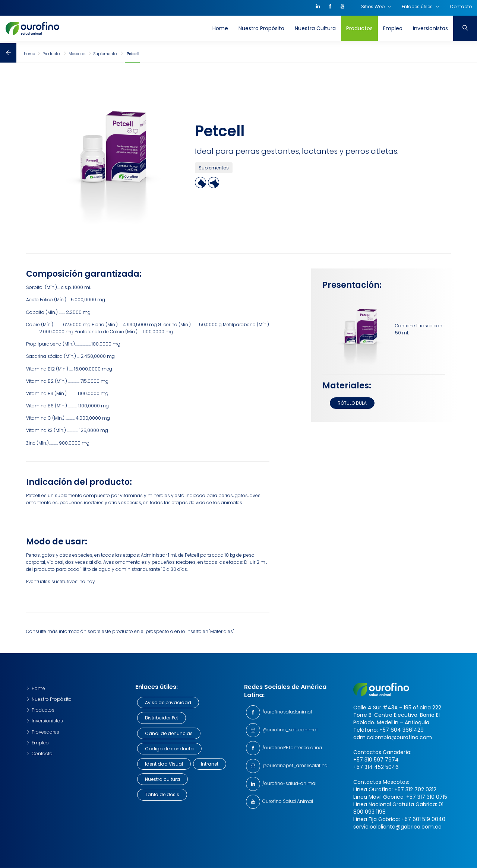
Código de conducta (169, 749)
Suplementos (106, 54)
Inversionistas (430, 31)
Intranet (210, 764)
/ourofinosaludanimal (286, 712)
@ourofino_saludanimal (289, 730)
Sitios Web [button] (376, 9)
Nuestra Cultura (315, 31)
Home (220, 31)
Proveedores (43, 732)
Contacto (461, 9)
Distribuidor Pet (162, 718)
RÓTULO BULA (352, 403)
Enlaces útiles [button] (421, 9)
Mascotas (77, 54)
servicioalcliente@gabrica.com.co (397, 827)
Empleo (393, 31)
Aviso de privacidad (168, 702)
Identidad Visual (164, 764)
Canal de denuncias (169, 733)
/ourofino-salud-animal (288, 783)
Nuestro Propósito (261, 31)
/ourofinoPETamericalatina (291, 748)
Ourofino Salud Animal (287, 801)
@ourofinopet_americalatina (294, 765)
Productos (359, 31)
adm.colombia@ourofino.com (393, 737)
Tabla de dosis (162, 794)
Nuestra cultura (162, 779)
